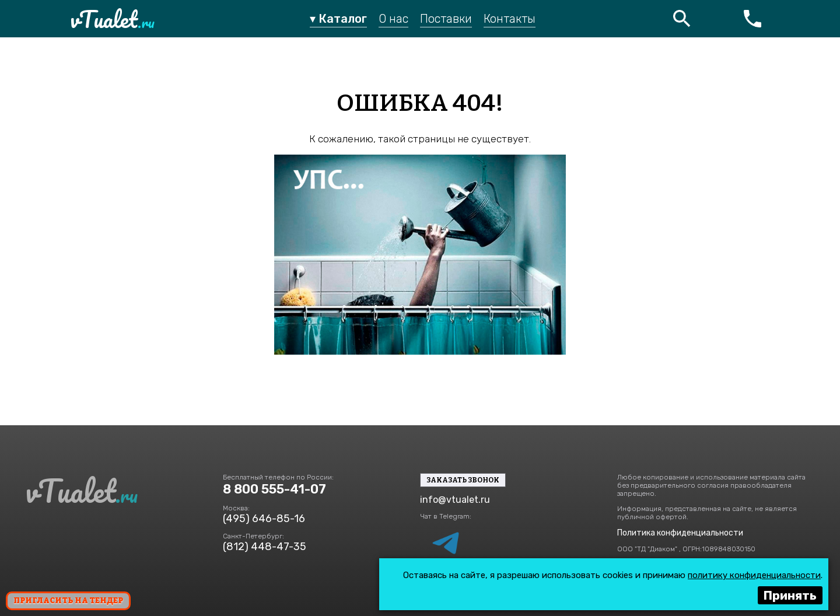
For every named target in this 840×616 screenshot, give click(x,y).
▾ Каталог (338, 19)
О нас (393, 19)
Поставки (446, 19)
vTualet (112, 19)
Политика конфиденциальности (680, 533)
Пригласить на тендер (68, 601)
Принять (790, 595)
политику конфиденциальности (754, 575)
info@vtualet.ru (455, 500)
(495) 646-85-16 (264, 519)
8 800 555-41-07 (274, 489)
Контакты (510, 19)
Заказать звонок (463, 480)
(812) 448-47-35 (265, 547)
